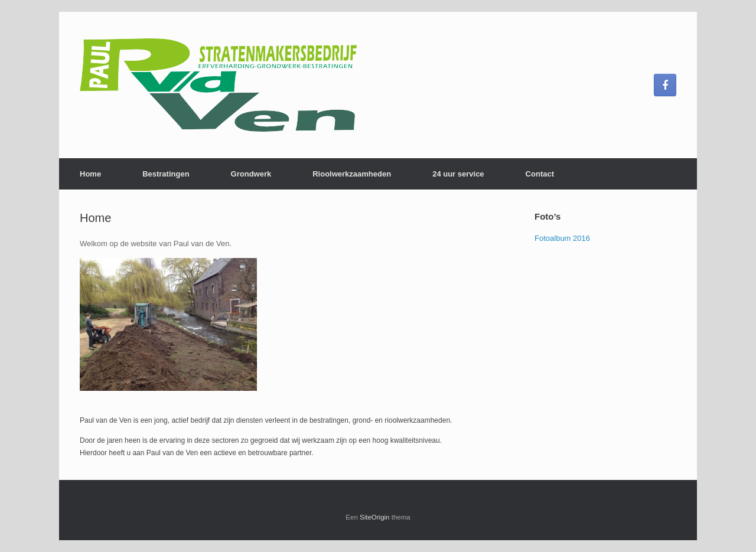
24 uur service (458, 174)
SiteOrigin (375, 517)
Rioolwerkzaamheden (352, 174)
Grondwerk (251, 174)
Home (90, 174)
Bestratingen (166, 174)
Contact (540, 174)
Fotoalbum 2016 (562, 238)
